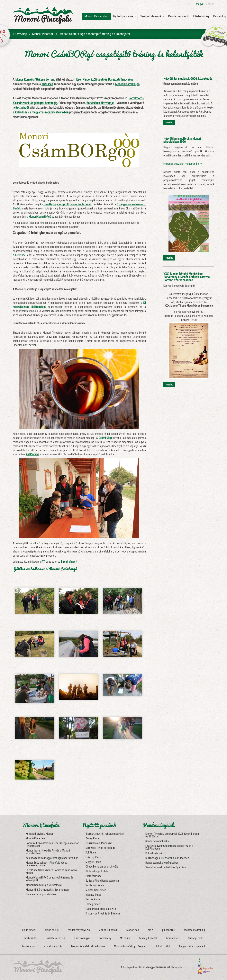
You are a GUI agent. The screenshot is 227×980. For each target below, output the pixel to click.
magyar (200, 4)
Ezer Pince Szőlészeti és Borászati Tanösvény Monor (51, 871)
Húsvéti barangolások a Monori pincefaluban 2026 (182, 140)
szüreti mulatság (53, 946)
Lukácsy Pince (93, 857)
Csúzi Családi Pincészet (99, 843)
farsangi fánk (195, 938)
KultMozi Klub (163, 946)
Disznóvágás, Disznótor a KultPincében (167, 858)
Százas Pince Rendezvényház (102, 881)
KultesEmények (154, 853)
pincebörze (168, 930)
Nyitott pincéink (124, 16)
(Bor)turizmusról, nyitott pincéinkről (105, 834)
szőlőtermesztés (56, 938)
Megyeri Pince (93, 862)
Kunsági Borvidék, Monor (39, 834)
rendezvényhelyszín (79, 930)
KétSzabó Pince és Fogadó (100, 848)
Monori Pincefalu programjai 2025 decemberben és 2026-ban (172, 835)
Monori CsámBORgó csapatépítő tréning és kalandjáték (50, 879)
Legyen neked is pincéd (192, 946)
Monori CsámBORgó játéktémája (44, 885)
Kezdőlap (20, 34)
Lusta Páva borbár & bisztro (101, 909)
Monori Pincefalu (97, 16)
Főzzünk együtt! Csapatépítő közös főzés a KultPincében (169, 847)
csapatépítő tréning (194, 930)
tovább (169, 122)
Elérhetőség (201, 16)
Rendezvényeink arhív (157, 841)
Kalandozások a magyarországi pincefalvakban (52, 858)
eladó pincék (29, 930)
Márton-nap (29, 946)
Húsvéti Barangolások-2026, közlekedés (188, 79)
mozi (151, 930)
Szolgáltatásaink (152, 16)
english (210, 4)
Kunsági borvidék (148, 938)
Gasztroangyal (82, 938)
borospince (173, 938)
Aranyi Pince (92, 838)
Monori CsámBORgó (40, 217)
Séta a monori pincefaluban (41, 894)
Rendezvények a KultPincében (162, 863)
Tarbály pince (93, 904)
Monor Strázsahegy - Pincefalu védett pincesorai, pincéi (47, 864)
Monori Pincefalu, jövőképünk (130, 946)
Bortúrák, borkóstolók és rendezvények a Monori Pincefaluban (53, 844)
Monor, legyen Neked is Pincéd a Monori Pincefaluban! (48, 852)
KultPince (20, 255)
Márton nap (133, 930)
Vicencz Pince (93, 895)
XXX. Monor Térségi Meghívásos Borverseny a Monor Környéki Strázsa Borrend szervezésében (186, 277)
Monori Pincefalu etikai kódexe (88, 946)
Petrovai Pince (94, 876)
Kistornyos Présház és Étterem (103, 914)
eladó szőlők (52, 930)
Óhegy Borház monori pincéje (102, 867)
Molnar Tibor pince (96, 890)
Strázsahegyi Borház (97, 871)
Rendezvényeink (178, 16)
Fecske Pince (93, 899)
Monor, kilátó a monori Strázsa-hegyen (47, 890)
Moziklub (125, 938)
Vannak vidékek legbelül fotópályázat (166, 867)
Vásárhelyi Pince (95, 885)
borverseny (105, 938)
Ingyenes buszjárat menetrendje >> (183, 164)
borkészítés (31, 938)
